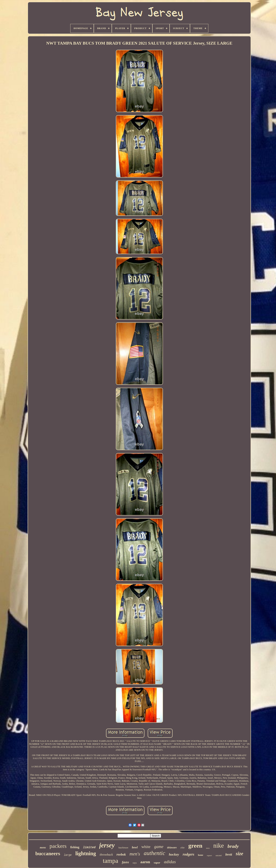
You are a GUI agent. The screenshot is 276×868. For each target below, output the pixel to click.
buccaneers (48, 853)
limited (89, 847)
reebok (121, 854)
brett (229, 854)
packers (58, 846)
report (209, 855)
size (240, 854)
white (146, 847)
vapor (157, 863)
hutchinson (123, 848)
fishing (75, 847)
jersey (107, 845)
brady (233, 846)
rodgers (189, 854)
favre (125, 862)
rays (135, 863)
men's (135, 854)
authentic (154, 853)
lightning (86, 853)
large (68, 855)
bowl (135, 847)
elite (183, 848)
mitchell (219, 856)
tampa (111, 861)
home (201, 855)
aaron (145, 862)
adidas (170, 862)
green (195, 846)
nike (219, 846)
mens (43, 847)
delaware (172, 848)
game (159, 847)
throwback (106, 855)
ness (208, 848)
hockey (174, 854)
